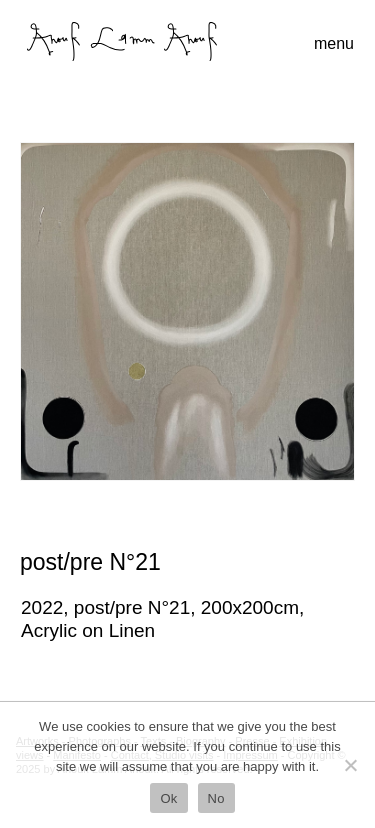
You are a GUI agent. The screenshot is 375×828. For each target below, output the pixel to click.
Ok (168, 798)
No (216, 798)
